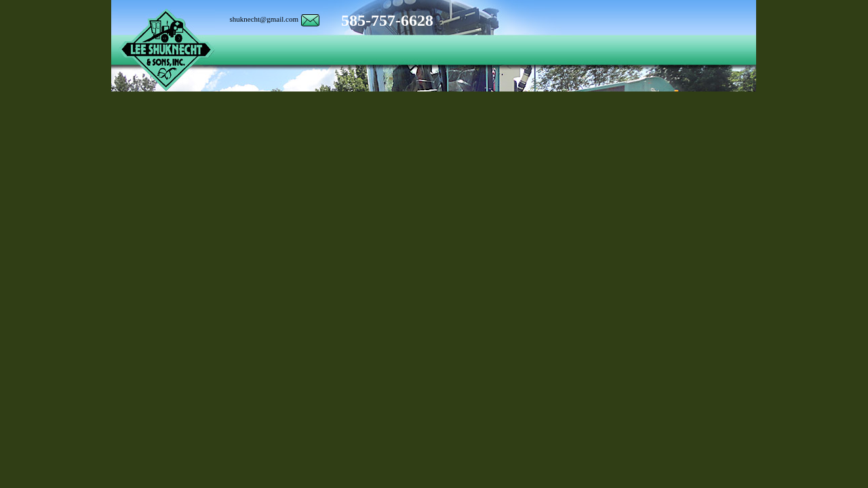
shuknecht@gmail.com (263, 19)
